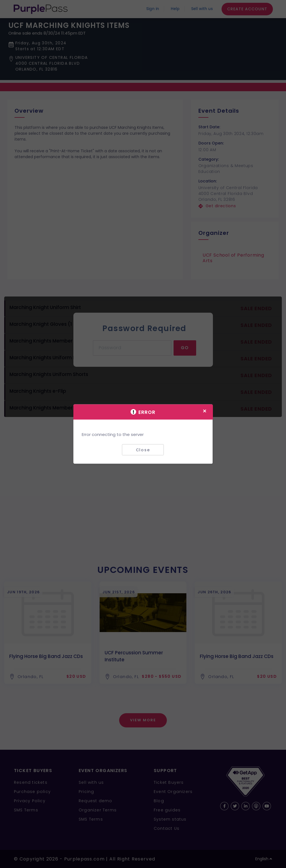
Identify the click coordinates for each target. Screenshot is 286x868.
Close (143, 450)
